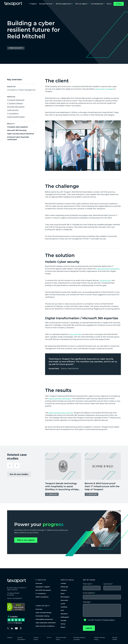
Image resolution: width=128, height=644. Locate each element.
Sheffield (64, 607)
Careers (10, 637)
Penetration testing (42, 616)
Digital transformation (16, 117)
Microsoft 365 (76, 334)
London (63, 583)
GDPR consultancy (42, 597)
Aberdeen (64, 614)
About (109, 4)
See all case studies (19, 474)
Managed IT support (43, 587)
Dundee (64, 620)
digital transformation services (61, 413)
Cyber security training (43, 613)
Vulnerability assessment (44, 619)
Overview (39, 583)
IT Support (33, 4)
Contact (119, 4)
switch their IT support (104, 89)
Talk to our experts (26, 540)
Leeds (63, 604)
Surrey (63, 624)
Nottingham (65, 617)
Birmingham (65, 597)
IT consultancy (13, 113)
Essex (63, 594)
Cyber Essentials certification (108, 269)
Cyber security (13, 110)
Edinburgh (64, 587)
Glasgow (64, 590)
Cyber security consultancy (45, 626)
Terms (49, 637)
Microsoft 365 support (16, 107)
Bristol (63, 627)
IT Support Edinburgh (16, 100)
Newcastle (64, 600)
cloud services (105, 280)
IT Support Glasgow (15, 103)
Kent (62, 610)
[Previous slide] (10, 465)
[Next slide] (17, 465)
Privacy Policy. (109, 620)
